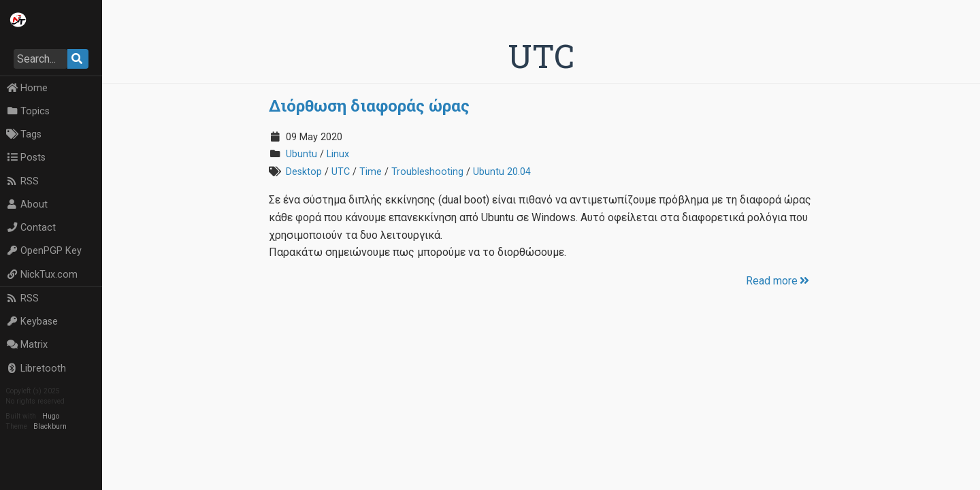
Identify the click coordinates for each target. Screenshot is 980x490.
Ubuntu (301, 154)
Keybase (32, 322)
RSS (22, 181)
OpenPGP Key (44, 251)
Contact (31, 228)
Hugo (51, 416)
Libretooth (36, 369)
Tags (24, 134)
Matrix (27, 345)
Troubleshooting (427, 172)
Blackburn (50, 426)
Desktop (304, 172)
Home (27, 88)
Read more (779, 281)
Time (371, 172)
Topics (28, 111)
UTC (341, 172)
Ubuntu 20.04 (502, 172)
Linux (338, 154)
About (27, 205)
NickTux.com (42, 275)
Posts (26, 158)
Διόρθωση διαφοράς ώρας (369, 105)
